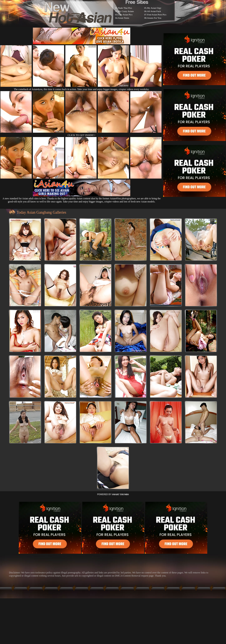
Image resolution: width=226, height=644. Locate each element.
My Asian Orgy (154, 8)
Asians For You (154, 18)
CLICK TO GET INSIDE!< (82, 135)
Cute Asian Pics (125, 15)
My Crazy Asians (126, 11)
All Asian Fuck (154, 11)
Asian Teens (124, 18)
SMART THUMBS (120, 494)
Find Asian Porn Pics (157, 15)
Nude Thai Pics (125, 8)
